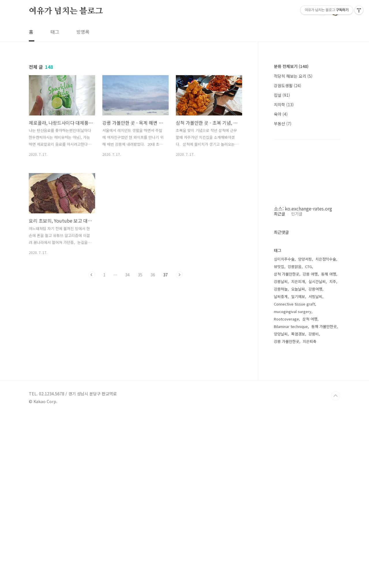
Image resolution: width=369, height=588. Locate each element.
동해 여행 (329, 447)
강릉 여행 (310, 447)
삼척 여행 (310, 492)
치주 (333, 454)
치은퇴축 (310, 514)
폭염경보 (298, 507)
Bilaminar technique (291, 499)
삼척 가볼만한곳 (287, 447)
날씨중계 (281, 469)
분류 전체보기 (291, 66)
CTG (308, 439)
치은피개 (298, 454)
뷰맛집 (279, 439)
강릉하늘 (281, 462)
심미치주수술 (284, 432)
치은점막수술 (326, 432)
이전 (92, 275)
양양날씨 (281, 507)
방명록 (83, 32)
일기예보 (298, 469)
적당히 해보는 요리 (293, 76)
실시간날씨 (317, 454)
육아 (281, 114)
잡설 (282, 95)
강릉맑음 (295, 439)
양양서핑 (305, 432)
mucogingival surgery (293, 484)
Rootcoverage (286, 492)
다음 (179, 275)
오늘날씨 (298, 462)
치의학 (284, 105)
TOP (336, 569)
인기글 (297, 386)
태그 (55, 32)
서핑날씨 (315, 469)
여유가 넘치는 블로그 (66, 11)
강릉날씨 (281, 454)
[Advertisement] (307, 298)
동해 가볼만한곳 (324, 499)
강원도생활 (288, 86)
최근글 (279, 386)
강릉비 (314, 507)
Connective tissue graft (294, 477)
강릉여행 (315, 462)
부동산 (283, 124)
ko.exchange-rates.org (308, 208)
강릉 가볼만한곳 (287, 514)
